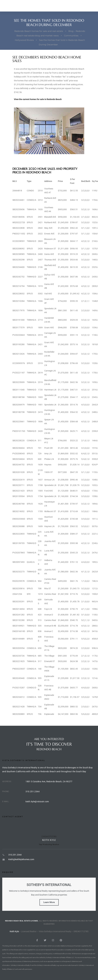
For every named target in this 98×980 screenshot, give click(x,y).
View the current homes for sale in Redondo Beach (38, 99)
